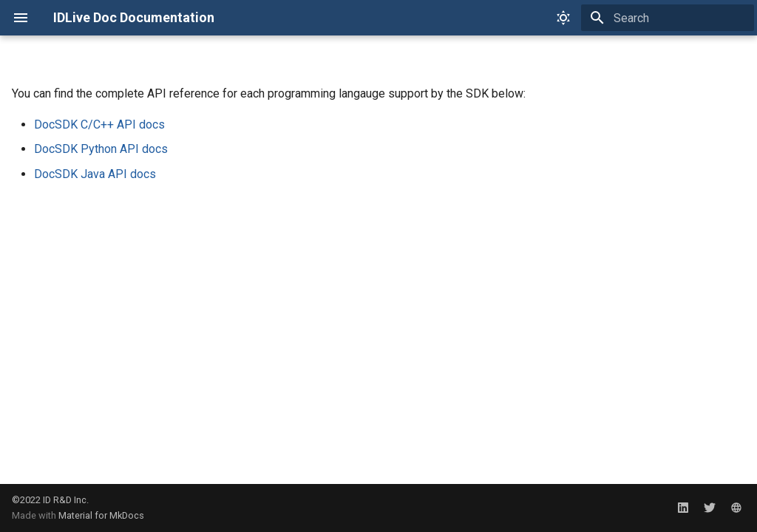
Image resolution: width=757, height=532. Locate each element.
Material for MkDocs (101, 515)
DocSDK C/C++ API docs (99, 125)
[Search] (668, 18)
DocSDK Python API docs (101, 149)
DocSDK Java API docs (95, 174)
